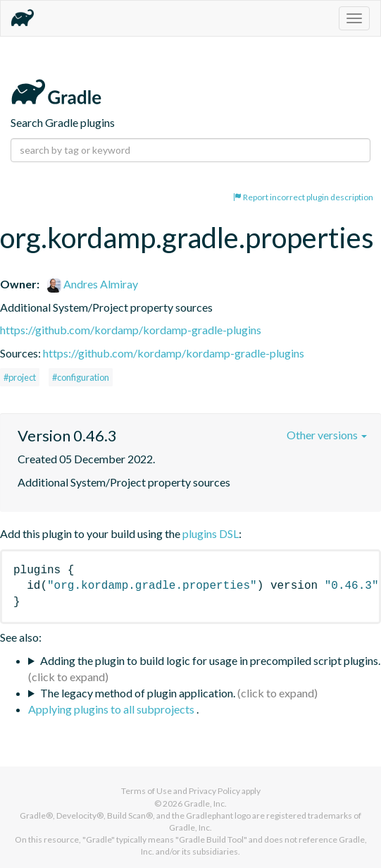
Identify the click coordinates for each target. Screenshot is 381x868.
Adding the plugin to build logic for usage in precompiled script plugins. (210, 660)
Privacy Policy (214, 791)
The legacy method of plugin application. (138, 693)
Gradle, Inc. (205, 803)
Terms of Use (146, 791)
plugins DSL (211, 533)
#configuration (81, 377)
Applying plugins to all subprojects (112, 709)
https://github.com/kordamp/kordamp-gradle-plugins (131, 330)
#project (20, 377)
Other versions (327, 435)
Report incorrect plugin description (303, 197)
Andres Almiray (93, 284)
